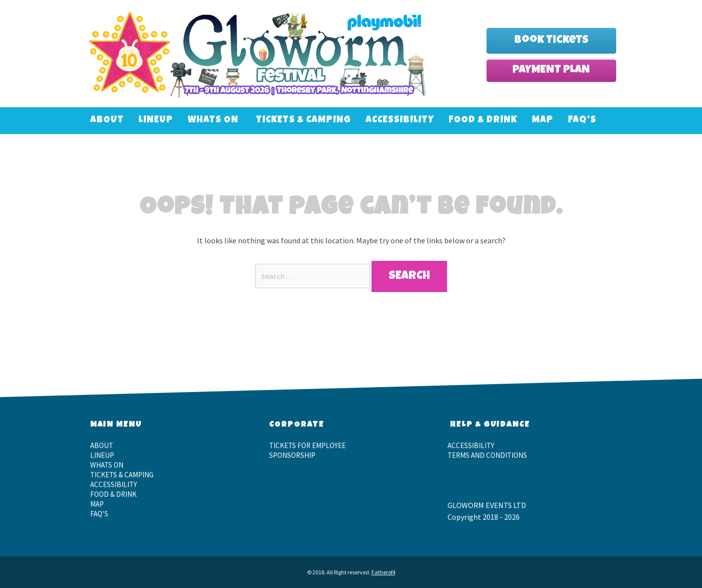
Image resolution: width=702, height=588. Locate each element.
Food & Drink (483, 121)
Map (543, 121)
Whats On (213, 121)
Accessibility (400, 121)
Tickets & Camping (303, 121)
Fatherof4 (383, 572)
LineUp (156, 121)
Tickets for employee (307, 445)
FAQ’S (582, 121)
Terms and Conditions (487, 455)
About (107, 121)
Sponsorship (292, 455)
